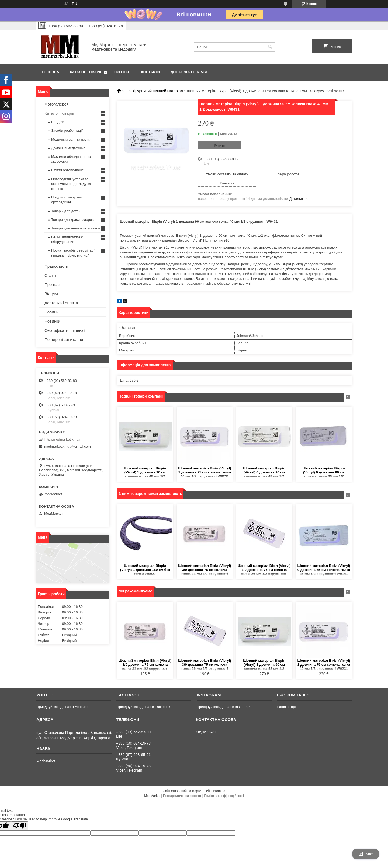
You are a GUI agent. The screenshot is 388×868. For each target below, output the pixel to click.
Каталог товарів (86, 72)
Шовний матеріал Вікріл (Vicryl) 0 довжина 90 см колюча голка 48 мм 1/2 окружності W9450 (264, 463)
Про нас (122, 72)
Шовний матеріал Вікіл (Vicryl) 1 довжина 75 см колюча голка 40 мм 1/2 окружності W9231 (205, 463)
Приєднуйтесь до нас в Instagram (224, 698)
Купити (220, 145)
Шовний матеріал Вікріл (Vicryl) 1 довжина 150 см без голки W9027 (145, 561)
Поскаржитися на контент (182, 787)
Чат (366, 854)
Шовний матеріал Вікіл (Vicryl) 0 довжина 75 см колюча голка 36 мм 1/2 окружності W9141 (324, 561)
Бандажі (58, 122)
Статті (50, 275)
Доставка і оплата (189, 72)
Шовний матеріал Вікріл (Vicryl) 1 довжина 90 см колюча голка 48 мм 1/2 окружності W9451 (145, 463)
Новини (51, 312)
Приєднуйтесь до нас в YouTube (62, 698)
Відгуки (51, 294)
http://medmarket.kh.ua (62, 439)
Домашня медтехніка (68, 148)
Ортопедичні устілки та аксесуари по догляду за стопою (71, 184)
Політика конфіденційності (224, 787)
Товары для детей (66, 211)
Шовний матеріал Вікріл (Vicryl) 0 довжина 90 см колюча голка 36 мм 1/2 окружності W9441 (324, 463)
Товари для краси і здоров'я (74, 220)
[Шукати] (270, 47)
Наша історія (287, 698)
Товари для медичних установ (76, 228)
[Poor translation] (20, 817)
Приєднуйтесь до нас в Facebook (143, 698)
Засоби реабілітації (67, 130)
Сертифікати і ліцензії (65, 330)
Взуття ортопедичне (67, 170)
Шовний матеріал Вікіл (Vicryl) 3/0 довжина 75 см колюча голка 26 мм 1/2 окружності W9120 (264, 561)
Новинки (52, 321)
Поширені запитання (64, 339)
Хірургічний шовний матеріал (157, 91)
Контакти (151, 72)
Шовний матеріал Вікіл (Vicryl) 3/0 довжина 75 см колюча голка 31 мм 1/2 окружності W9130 (205, 561)
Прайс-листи (56, 266)
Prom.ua (219, 782)
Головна (50, 72)
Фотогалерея (57, 104)
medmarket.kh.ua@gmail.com (67, 446)
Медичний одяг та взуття (71, 139)
